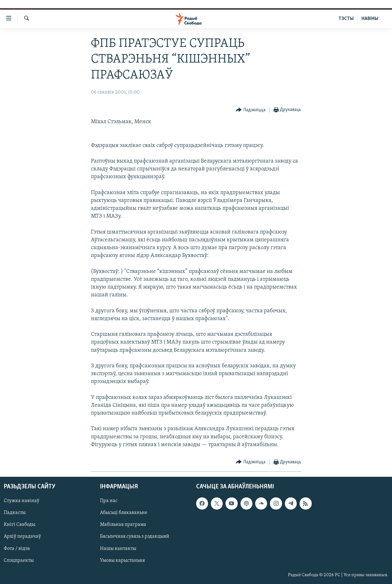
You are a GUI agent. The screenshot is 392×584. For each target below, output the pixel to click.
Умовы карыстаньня (122, 561)
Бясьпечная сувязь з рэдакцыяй (135, 537)
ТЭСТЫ (346, 19)
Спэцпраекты (19, 561)
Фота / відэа (17, 549)
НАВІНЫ (370, 19)
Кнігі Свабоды (20, 525)
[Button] (251, 110)
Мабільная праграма (123, 525)
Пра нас (109, 501)
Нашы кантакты (118, 549)
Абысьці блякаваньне (124, 513)
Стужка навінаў (22, 501)
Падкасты (15, 513)
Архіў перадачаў (22, 537)
